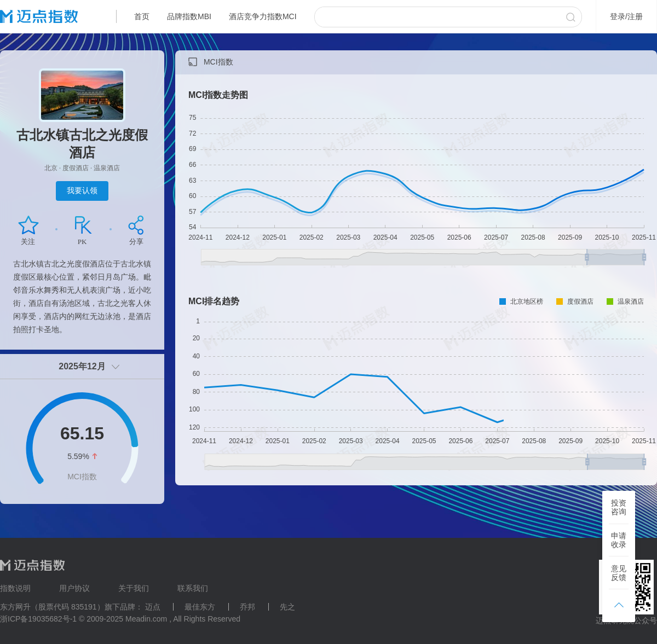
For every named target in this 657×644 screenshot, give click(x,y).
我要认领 (82, 190)
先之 (287, 607)
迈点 (153, 607)
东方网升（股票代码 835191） (52, 607)
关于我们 (134, 588)
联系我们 (193, 588)
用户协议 (74, 588)
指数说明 (15, 588)
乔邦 (247, 607)
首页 (142, 16)
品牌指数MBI (189, 16)
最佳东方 (200, 607)
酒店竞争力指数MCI (263, 16)
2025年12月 (82, 366)
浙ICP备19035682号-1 (38, 619)
